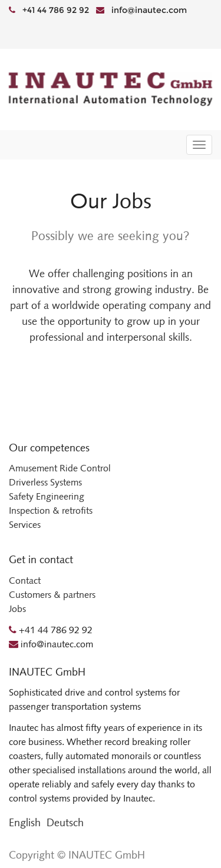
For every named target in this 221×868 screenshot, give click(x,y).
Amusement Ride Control (60, 468)
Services (25, 525)
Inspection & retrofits (51, 511)
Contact (25, 581)
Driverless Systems (45, 482)
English (25, 823)
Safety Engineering (47, 496)
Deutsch (65, 823)
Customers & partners (52, 595)
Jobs (17, 609)
